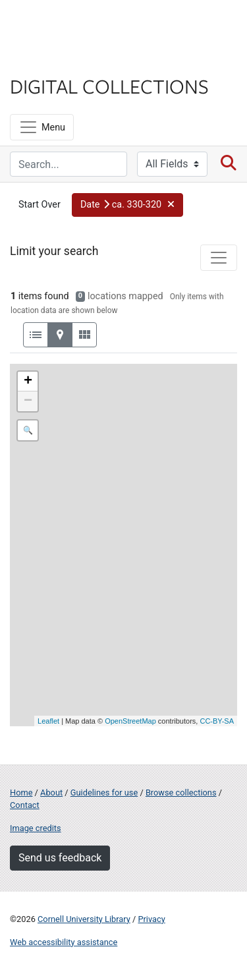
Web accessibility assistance (64, 942)
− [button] (28, 401)
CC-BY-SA (217, 721)
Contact (25, 805)
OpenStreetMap (130, 721)
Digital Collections (109, 86)
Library (49, 60)
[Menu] (42, 127)
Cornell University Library (84, 919)
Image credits (36, 828)
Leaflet (48, 721)
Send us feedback (60, 858)
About (51, 793)
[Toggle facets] (219, 258)
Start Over (40, 205)
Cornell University (76, 25)
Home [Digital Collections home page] (21, 793)
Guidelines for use (104, 793)
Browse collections (181, 793)
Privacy (151, 919)
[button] (128, 205)
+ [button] (28, 382)
